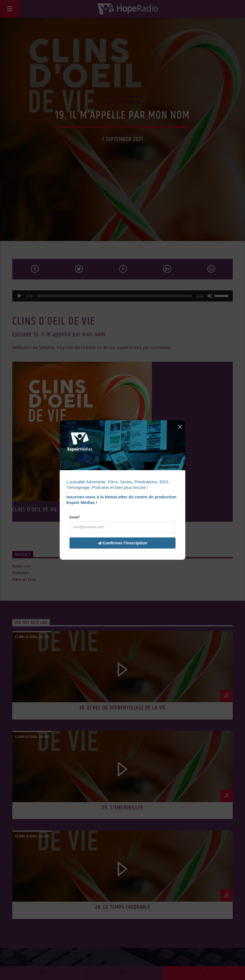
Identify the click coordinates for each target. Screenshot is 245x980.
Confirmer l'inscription (119, 543)
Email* (75, 517)
